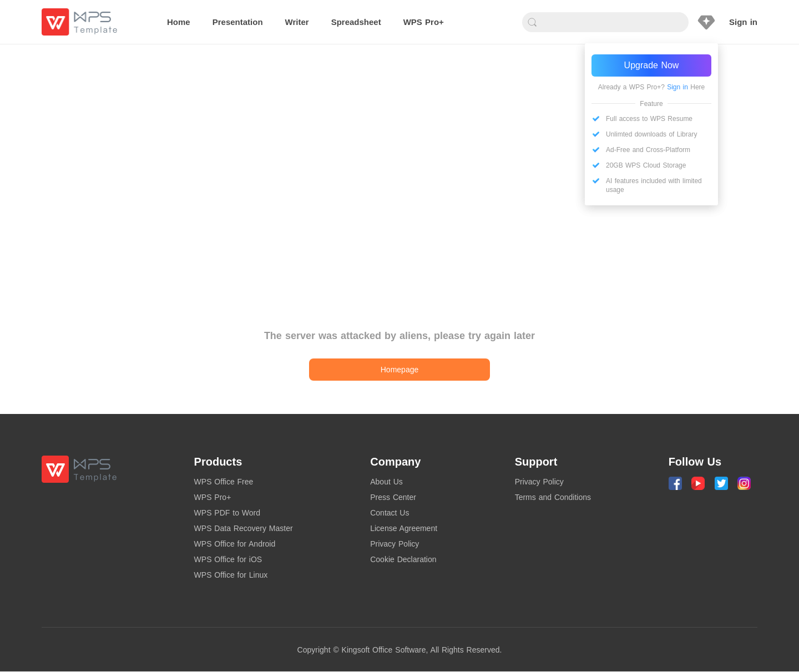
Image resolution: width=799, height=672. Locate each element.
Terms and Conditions (553, 497)
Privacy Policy (395, 544)
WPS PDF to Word (227, 513)
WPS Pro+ (213, 497)
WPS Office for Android (235, 544)
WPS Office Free (224, 482)
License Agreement (404, 528)
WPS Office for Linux (231, 575)
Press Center (393, 497)
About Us (386, 482)
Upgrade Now (652, 65)
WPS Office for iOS (228, 559)
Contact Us (390, 513)
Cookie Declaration (403, 559)
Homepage (400, 370)
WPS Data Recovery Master (244, 528)
